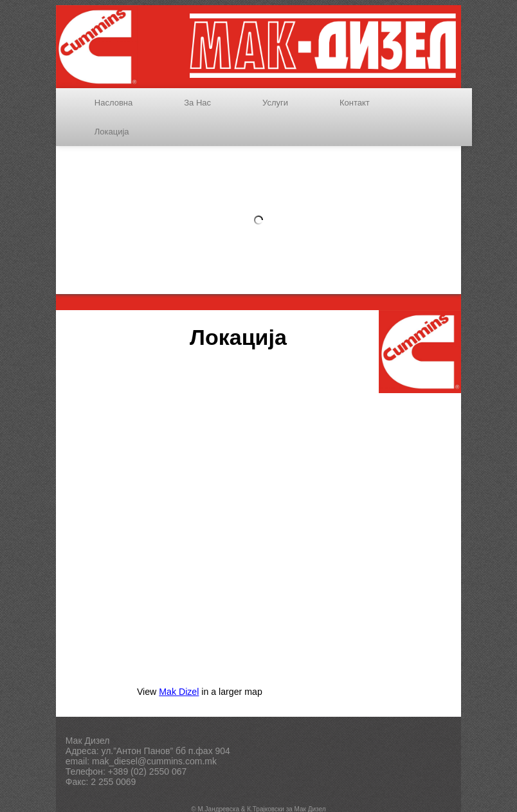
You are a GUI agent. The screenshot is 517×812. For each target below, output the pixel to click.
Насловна (113, 103)
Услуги (275, 103)
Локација (112, 132)
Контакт (355, 103)
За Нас (197, 103)
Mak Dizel (179, 692)
